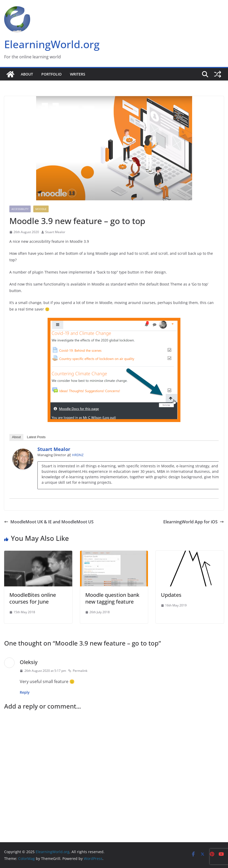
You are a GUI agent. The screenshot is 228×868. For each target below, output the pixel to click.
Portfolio (51, 74)
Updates (171, 595)
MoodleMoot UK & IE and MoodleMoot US (49, 522)
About (27, 74)
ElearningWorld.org (52, 44)
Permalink (78, 671)
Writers (78, 74)
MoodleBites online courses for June (33, 598)
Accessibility (20, 209)
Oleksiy (29, 662)
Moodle (41, 209)
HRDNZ (78, 455)
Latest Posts (36, 437)
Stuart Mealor (55, 232)
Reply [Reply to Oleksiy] (25, 692)
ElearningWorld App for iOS (194, 522)
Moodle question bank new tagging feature (112, 598)
